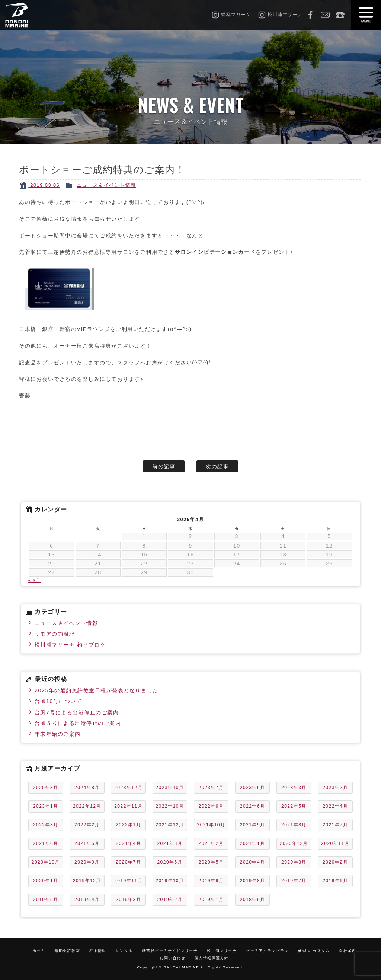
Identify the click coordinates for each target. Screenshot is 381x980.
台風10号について (58, 701)
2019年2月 (170, 900)
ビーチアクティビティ (267, 951)
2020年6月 (170, 862)
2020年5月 (211, 862)
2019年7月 (294, 881)
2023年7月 (211, 788)
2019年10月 (170, 881)
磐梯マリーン (32, 15)
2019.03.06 (44, 185)
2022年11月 (128, 806)
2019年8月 (253, 881)
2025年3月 (46, 788)
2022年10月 (170, 806)
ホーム (39, 951)
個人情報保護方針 (212, 958)
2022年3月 (46, 825)
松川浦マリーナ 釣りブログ (70, 645)
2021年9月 (253, 825)
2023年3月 (294, 788)
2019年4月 (87, 900)
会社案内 (348, 951)
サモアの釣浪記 (55, 634)
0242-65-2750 (340, 15)
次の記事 (217, 466)
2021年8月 (294, 825)
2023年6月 (253, 788)
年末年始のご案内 (58, 734)
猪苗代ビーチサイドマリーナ (170, 951)
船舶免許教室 (67, 951)
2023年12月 (128, 788)
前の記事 (164, 466)
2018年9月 (253, 900)
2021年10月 (211, 825)
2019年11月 (128, 881)
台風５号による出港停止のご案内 (78, 723)
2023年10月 (170, 788)
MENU (366, 15)
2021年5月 (87, 843)
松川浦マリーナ (222, 951)
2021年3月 (170, 843)
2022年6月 (253, 806)
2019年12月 (87, 881)
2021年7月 (335, 825)
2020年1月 (46, 881)
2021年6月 (46, 843)
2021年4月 (128, 843)
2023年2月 (335, 788)
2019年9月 (211, 881)
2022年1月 (128, 825)
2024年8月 (87, 788)
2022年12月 (87, 806)
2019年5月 (46, 900)
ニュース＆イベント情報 (106, 185)
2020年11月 (335, 843)
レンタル (124, 951)
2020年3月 (294, 862)
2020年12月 (294, 843)
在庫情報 (98, 951)
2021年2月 (211, 843)
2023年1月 (46, 806)
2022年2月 (87, 825)
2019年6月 (335, 881)
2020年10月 (46, 862)
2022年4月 (335, 806)
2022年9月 (211, 806)
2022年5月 (294, 806)
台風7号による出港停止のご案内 (77, 712)
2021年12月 (170, 825)
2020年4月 (253, 862)
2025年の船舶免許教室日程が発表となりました (97, 690)
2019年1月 (211, 900)
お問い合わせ (325, 15)
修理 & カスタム (314, 951)
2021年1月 (253, 843)
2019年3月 (128, 900)
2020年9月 (87, 862)
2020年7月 (128, 862)
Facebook (310, 15)
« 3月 (34, 581)
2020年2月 (335, 862)
